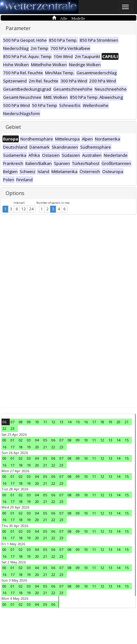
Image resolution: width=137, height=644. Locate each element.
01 (13, 440)
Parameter (18, 28)
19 (110, 422)
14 (70, 422)
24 (31, 209)
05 (45, 440)
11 (45, 422)
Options (15, 193)
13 (61, 422)
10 (37, 422)
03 (29, 440)
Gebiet (13, 127)
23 (13, 428)
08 (21, 422)
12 (24, 209)
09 (29, 422)
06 (4, 422)
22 (4, 428)
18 (102, 422)
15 (78, 422)
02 (21, 440)
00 (4, 440)
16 (86, 422)
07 (13, 422)
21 (127, 422)
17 (94, 422)
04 (37, 440)
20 (119, 422)
